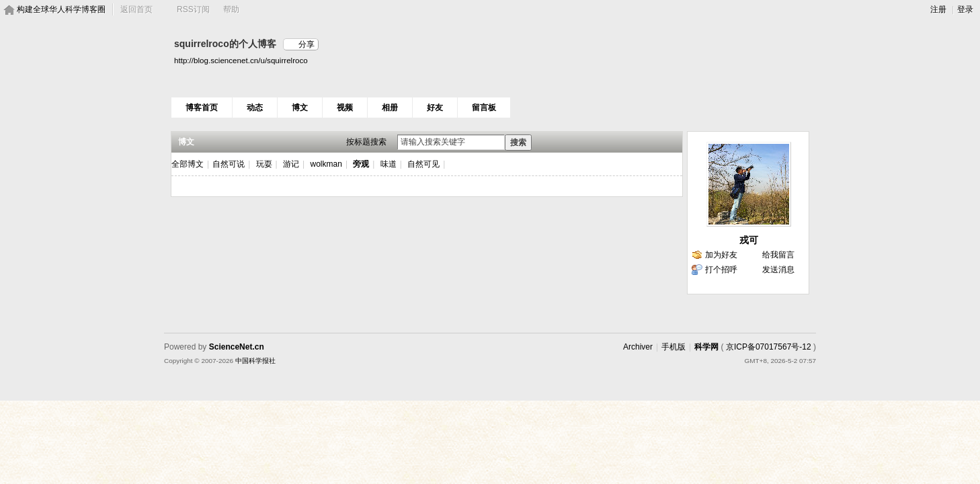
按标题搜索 (366, 142)
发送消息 (778, 270)
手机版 (673, 347)
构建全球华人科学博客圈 (61, 9)
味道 (389, 164)
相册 (390, 108)
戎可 (749, 240)
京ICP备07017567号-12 (769, 347)
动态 (255, 108)
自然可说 (229, 164)
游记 (291, 164)
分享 (307, 44)
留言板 (484, 108)
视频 (345, 108)
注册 (938, 9)
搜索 (518, 143)
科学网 (706, 347)
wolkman (326, 164)
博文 (300, 108)
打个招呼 (721, 270)
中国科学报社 (255, 361)
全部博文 (188, 164)
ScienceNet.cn (237, 347)
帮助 (231, 9)
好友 (435, 108)
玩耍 (264, 164)
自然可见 (423, 164)
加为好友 (721, 255)
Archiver (638, 347)
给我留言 (778, 255)
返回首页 (136, 9)
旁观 (361, 164)
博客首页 (202, 108)
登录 (965, 9)
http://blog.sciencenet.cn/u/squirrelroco (241, 60)
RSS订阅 (193, 9)
